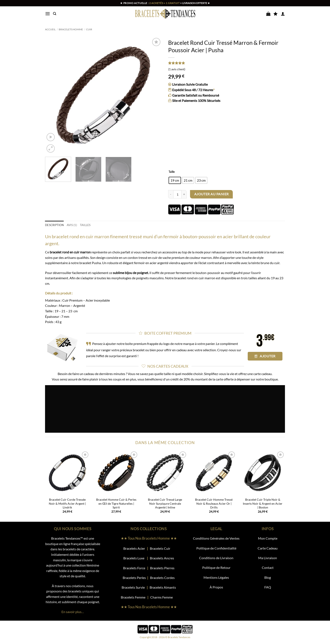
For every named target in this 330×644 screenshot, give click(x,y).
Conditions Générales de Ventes (216, 538)
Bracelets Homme (71, 29)
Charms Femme (163, 597)
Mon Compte (268, 538)
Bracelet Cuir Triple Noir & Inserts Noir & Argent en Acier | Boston (263, 503)
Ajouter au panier (212, 194)
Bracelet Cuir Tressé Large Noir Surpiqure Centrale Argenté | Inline (165, 503)
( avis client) (177, 69)
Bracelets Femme (133, 597)
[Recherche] (55, 14)
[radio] (175, 180)
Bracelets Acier (134, 548)
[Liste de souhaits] (275, 14)
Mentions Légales (216, 577)
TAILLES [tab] (85, 225)
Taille (172, 172)
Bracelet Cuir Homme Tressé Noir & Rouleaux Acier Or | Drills (214, 503)
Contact (268, 567)
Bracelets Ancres (162, 558)
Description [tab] (54, 225)
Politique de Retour (216, 567)
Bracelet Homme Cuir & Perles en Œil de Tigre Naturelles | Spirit (116, 503)
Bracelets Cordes (162, 578)
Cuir (89, 29)
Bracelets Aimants (163, 587)
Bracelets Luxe (134, 558)
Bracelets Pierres (162, 568)
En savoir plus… (73, 612)
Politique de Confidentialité (216, 548)
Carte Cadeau (268, 548)
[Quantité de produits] (177, 194)
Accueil (50, 29)
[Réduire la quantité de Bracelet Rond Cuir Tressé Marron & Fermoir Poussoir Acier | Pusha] (171, 194)
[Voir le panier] (268, 14)
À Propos (216, 587)
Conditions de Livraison (216, 558)
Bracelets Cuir (160, 548)
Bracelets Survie (133, 587)
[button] (48, 14)
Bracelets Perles (134, 578)
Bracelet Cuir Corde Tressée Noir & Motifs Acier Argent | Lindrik (67, 503)
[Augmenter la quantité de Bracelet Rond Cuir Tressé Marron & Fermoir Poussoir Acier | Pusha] (184, 194)
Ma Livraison (268, 558)
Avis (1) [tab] (72, 225)
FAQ (268, 587)
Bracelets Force (134, 568)
